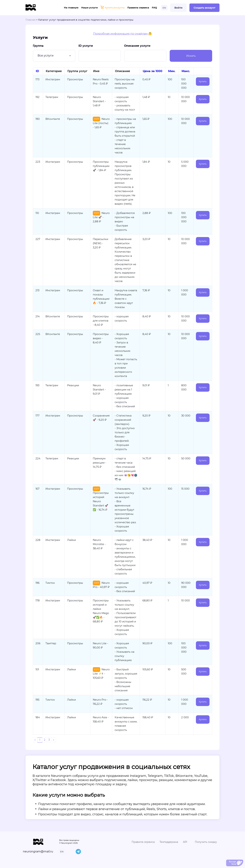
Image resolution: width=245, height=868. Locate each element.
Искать (191, 56)
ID (37, 71)
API (185, 842)
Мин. (172, 71)
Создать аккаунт (204, 8)
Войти (178, 8)
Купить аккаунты (113, 8)
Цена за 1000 (153, 71)
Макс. (186, 71)
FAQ (154, 8)
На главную (71, 8)
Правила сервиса (138, 8)
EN (164, 8)
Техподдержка (169, 842)
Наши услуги (89, 8)
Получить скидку (206, 842)
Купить (203, 81)
